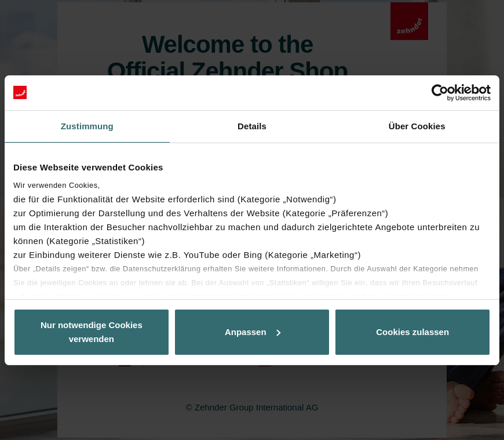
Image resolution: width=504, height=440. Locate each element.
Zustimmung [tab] (87, 126)
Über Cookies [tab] (417, 126)
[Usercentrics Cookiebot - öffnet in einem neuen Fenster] (440, 93)
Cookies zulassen (412, 332)
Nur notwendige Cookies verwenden (92, 332)
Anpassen (253, 332)
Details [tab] (252, 126)
